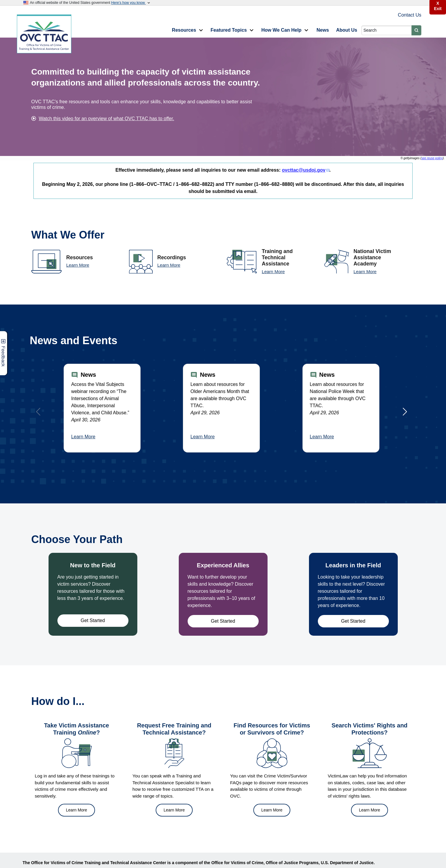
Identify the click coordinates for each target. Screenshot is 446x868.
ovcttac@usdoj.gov (303, 170)
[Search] (386, 30)
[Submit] (416, 30)
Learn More (78, 265)
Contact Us (409, 15)
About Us (347, 30)
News (323, 30)
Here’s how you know (131, 3)
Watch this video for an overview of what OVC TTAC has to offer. (106, 119)
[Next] (405, 412)
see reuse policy (432, 158)
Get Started (93, 620)
